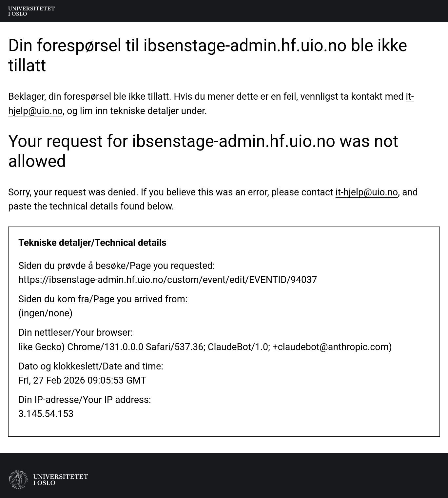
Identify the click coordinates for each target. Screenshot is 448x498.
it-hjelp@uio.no (367, 192)
